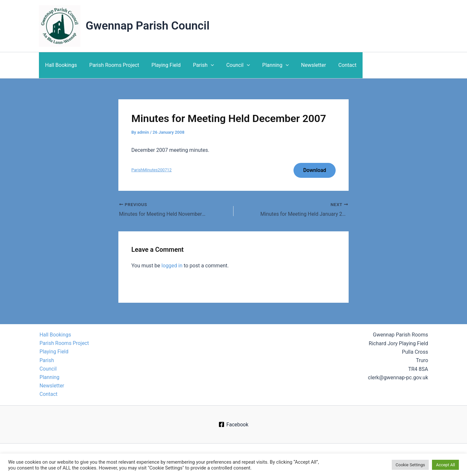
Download (314, 170)
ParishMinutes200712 (152, 171)
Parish (197, 65)
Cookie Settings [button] (410, 465)
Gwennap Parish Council (148, 26)
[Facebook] (233, 424)
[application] (204, 65)
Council (229, 65)
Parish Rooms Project (111, 65)
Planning (265, 65)
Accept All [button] (445, 465)
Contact (333, 65)
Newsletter (301, 65)
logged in (172, 266)
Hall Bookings (60, 65)
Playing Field (161, 65)
